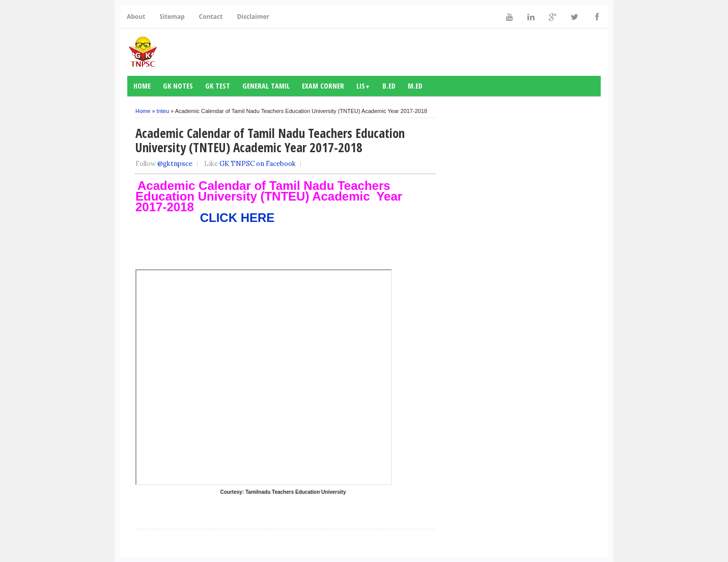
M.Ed (415, 86)
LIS (363, 86)
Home (142, 86)
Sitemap (172, 17)
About (136, 17)
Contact (211, 17)
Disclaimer (253, 17)
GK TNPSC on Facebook (258, 164)
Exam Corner (323, 86)
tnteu (163, 111)
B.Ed (389, 86)
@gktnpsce (175, 164)
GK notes (178, 86)
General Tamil (266, 86)
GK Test (218, 86)
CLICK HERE (205, 218)
